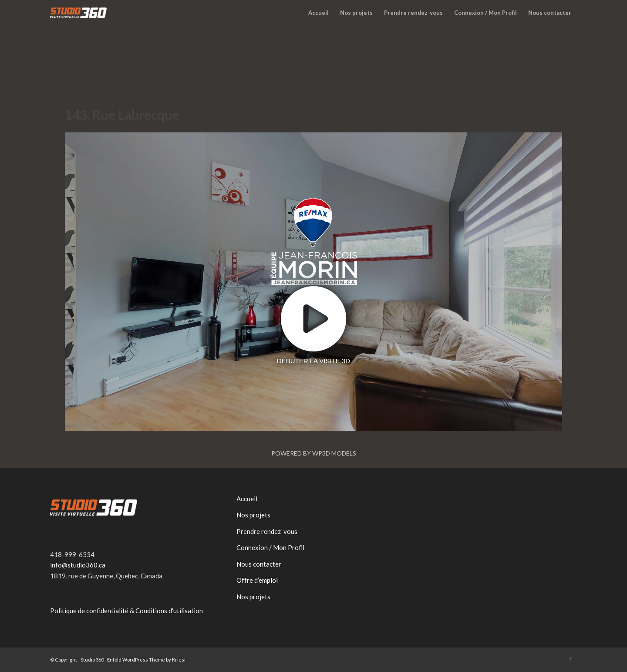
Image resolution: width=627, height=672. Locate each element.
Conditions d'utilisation (169, 611)
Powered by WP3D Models (314, 453)
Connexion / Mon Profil (270, 547)
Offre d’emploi (257, 580)
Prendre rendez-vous (267, 531)
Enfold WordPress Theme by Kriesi (146, 660)
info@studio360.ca (78, 565)
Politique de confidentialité (89, 611)
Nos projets (253, 515)
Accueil (247, 499)
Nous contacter (259, 564)
